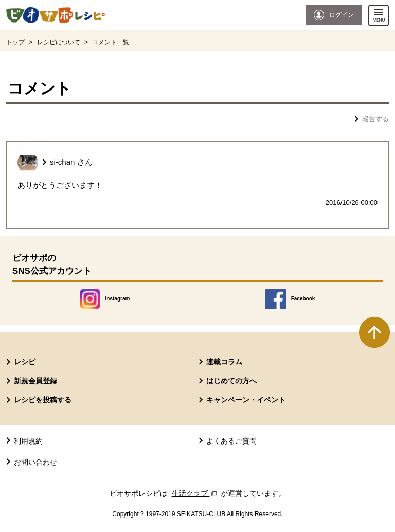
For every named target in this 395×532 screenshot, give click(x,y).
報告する (375, 119)
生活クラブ (195, 493)
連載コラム (224, 362)
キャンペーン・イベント (246, 400)
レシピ (25, 362)
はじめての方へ (231, 381)
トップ (15, 42)
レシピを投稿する (43, 400)
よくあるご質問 (231, 441)
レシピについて (59, 42)
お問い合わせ (35, 462)
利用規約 (28, 441)
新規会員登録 (35, 381)
